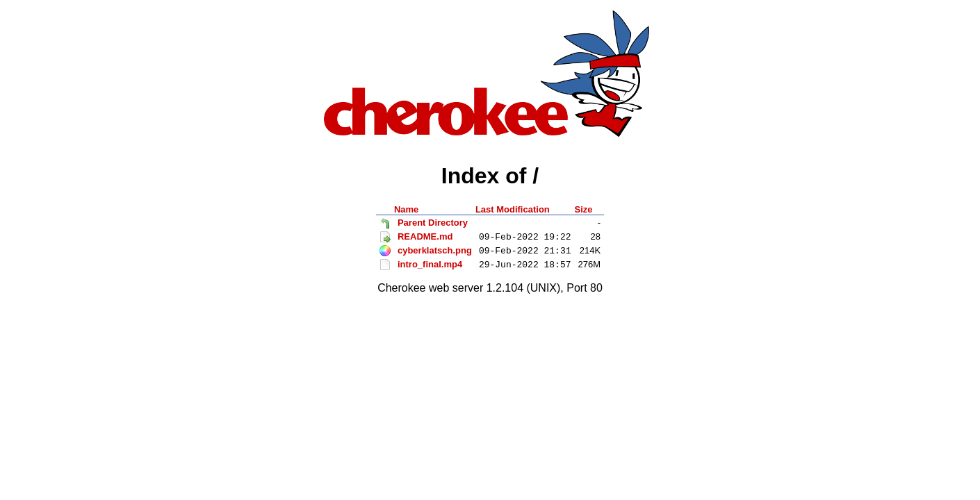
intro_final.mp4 (430, 264)
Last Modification (513, 209)
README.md (425, 236)
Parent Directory (433, 223)
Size (584, 209)
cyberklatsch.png (435, 250)
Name (406, 209)
